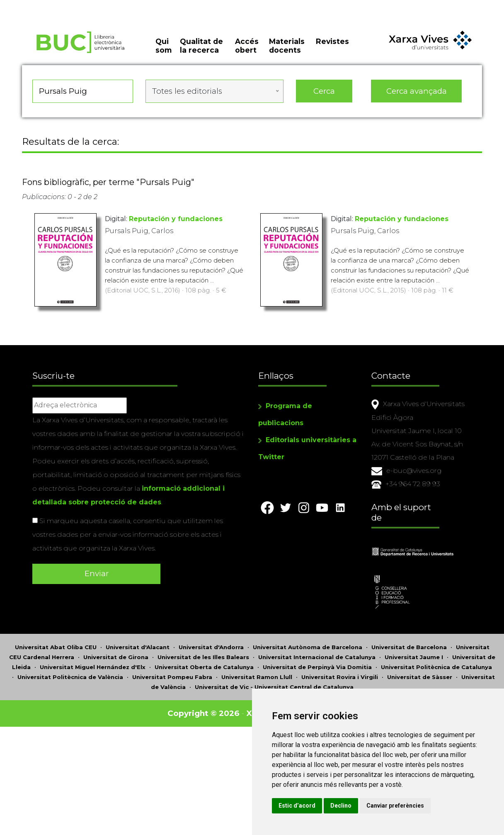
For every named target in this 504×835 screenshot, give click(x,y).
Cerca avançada (414, 91)
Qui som (165, 46)
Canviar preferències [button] (395, 806)
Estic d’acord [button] (297, 806)
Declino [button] (341, 806)
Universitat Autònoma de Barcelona (308, 649)
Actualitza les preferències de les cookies (75, 6)
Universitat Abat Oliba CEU (56, 649)
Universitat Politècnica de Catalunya (436, 669)
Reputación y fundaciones (179, 219)
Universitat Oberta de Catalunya (204, 669)
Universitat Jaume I (414, 659)
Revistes (331, 41)
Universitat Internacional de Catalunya (317, 659)
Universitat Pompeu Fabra (172, 679)
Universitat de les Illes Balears (203, 659)
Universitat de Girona (116, 659)
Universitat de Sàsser (420, 679)
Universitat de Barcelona (409, 649)
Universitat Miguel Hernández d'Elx (93, 669)
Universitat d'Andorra (211, 649)
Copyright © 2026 (203, 715)
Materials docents (286, 46)
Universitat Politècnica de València (70, 679)
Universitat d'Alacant (138, 649)
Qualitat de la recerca (203, 46)
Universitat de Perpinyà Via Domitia (317, 669)
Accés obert (247, 46)
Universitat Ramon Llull (257, 679)
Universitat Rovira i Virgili (340, 679)
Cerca (323, 91)
